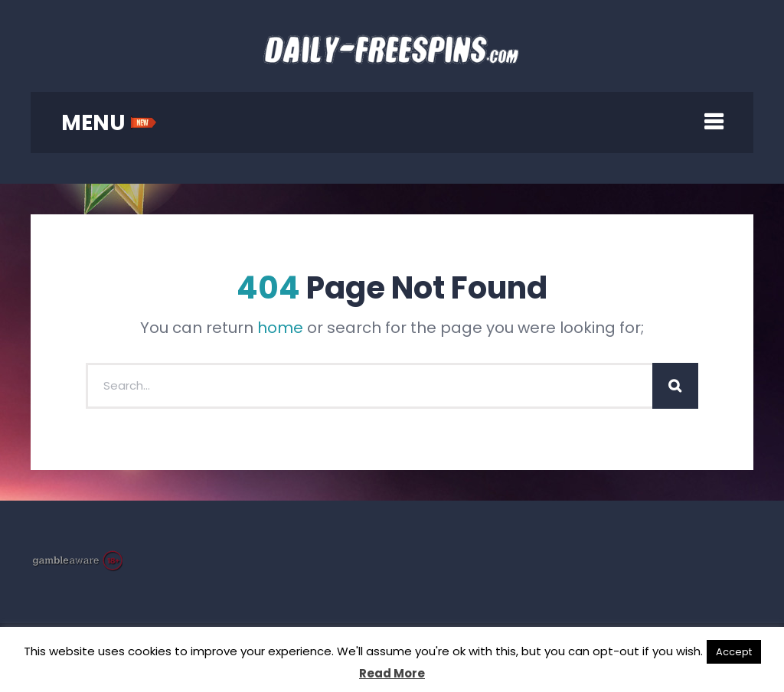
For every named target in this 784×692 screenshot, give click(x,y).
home (280, 328)
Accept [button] (734, 652)
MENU (109, 123)
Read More (392, 673)
